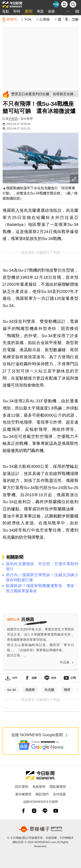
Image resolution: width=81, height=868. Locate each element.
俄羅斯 (30, 690)
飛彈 (67, 690)
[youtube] (56, 811)
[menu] (77, 11)
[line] (45, 811)
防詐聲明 (22, 787)
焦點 (6, 11)
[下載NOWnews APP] (64, 4)
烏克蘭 (49, 690)
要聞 (29, 11)
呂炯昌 (13, 119)
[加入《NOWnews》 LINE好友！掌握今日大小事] (50, 678)
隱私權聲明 (58, 787)
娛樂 (51, 11)
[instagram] (34, 811)
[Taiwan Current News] (56, 4)
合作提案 (59, 794)
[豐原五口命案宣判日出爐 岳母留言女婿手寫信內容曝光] (44, 94)
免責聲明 (39, 787)
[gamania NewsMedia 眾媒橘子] (41, 829)
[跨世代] (9, 20)
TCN (28, 19)
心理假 (44, 19)
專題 (40, 11)
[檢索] (73, 4)
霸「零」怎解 (68, 19)
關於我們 (42, 794)
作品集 (67, 662)
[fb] (23, 811)
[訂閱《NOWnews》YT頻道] (70, 678)
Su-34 (11, 690)
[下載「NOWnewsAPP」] (11, 678)
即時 (17, 11)
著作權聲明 (23, 794)
